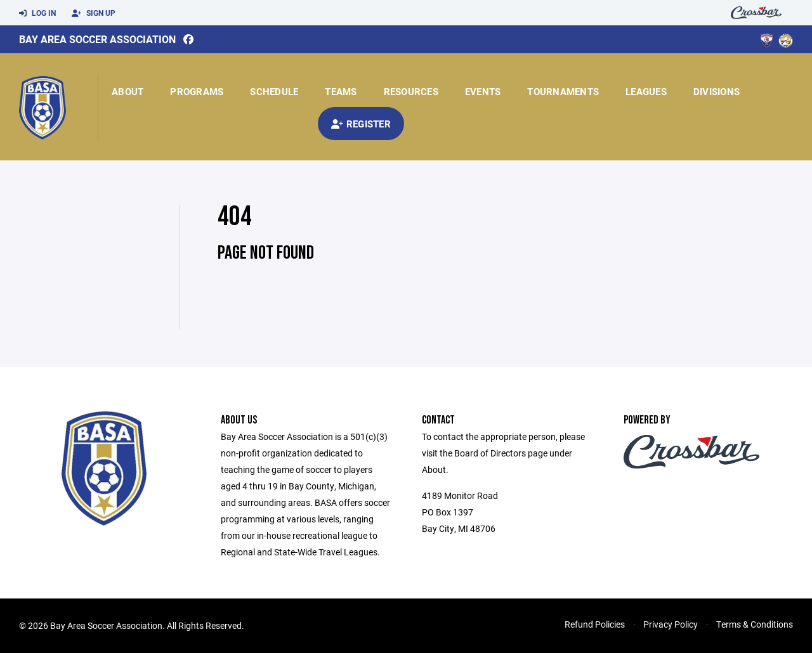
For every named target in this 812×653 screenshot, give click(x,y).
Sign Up (94, 13)
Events (483, 91)
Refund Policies (595, 624)
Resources (411, 91)
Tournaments (563, 91)
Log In (37, 13)
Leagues (646, 91)
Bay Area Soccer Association (97, 39)
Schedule (274, 91)
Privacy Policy (671, 624)
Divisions (717, 91)
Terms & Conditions (755, 624)
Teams (341, 91)
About (128, 91)
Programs (197, 91)
